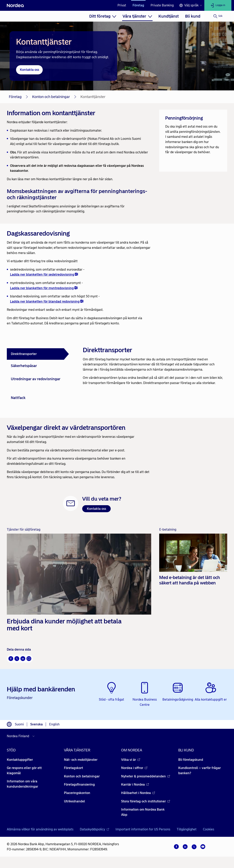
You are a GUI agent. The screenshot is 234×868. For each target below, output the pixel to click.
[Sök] (218, 16)
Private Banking (162, 5)
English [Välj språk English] (54, 724)
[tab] (38, 354)
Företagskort (73, 768)
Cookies (209, 829)
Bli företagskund (191, 760)
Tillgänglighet (187, 829)
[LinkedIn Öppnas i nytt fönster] (23, 659)
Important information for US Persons (143, 829)
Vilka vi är (131, 760)
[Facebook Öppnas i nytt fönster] (11, 659)
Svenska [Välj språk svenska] (36, 724)
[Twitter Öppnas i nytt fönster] (17, 659)
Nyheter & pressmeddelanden (146, 776)
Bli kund (193, 16)
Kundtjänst (169, 16)
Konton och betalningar (51, 97)
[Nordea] (15, 5)
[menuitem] (103, 16)
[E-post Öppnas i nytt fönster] (29, 659)
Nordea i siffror (134, 768)
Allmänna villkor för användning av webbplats (40, 829)
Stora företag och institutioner (146, 801)
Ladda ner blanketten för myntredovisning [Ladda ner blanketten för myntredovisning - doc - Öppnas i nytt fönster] (44, 288)
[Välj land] (22, 736)
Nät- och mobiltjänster (81, 760)
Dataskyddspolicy (94, 829)
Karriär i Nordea (135, 784)
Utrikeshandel (74, 801)
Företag (138, 5)
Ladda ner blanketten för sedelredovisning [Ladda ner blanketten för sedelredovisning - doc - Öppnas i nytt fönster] (44, 274)
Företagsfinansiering (79, 784)
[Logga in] (218, 5)
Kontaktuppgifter (20, 760)
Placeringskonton (77, 793)
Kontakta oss (96, 509)
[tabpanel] (153, 364)
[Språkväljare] (191, 5)
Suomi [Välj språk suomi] (19, 724)
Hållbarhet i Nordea (138, 793)
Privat (122, 5)
